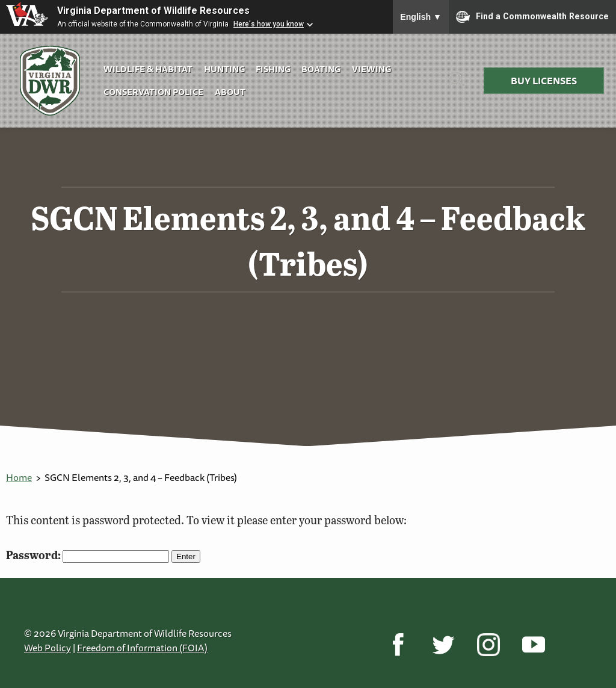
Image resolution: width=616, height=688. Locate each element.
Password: (88, 555)
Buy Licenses (544, 81)
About (230, 92)
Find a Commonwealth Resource (532, 17)
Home (19, 477)
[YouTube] (533, 644)
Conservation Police (153, 92)
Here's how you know (269, 24)
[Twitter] (443, 644)
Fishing (273, 69)
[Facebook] (398, 644)
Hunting (224, 69)
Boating (321, 69)
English (421, 17)
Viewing (371, 69)
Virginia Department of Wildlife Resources (153, 11)
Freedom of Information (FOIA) (142, 648)
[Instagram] (488, 644)
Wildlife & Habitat (148, 69)
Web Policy (48, 648)
